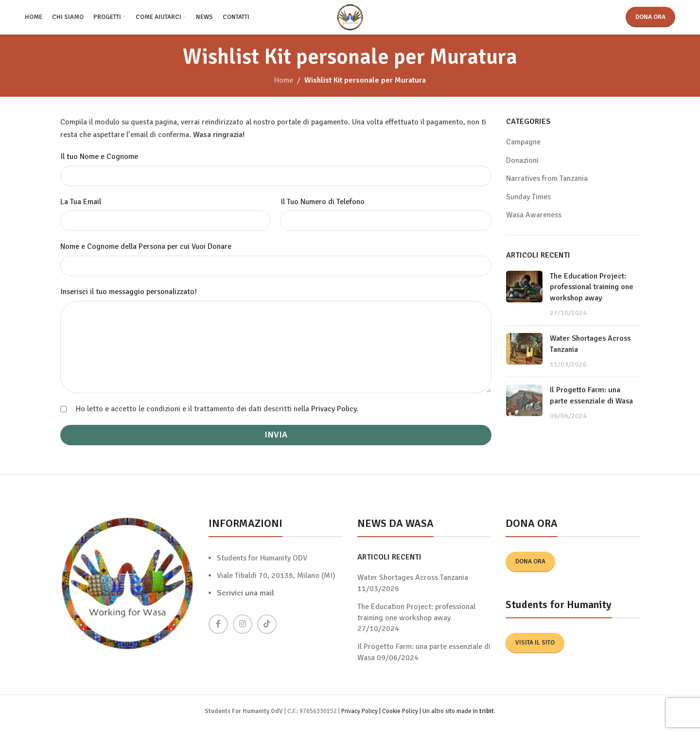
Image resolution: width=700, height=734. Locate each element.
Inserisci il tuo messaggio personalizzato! (129, 298)
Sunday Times (528, 204)
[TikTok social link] (267, 631)
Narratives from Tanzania (547, 186)
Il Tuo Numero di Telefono (323, 209)
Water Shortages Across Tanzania (413, 585)
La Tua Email (81, 209)
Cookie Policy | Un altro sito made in (431, 718)
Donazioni (522, 167)
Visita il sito (535, 649)
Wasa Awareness (534, 222)
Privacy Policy (334, 416)
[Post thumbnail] (524, 301)
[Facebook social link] (218, 631)
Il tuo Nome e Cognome (99, 164)
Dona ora (650, 20)
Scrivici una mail (245, 600)
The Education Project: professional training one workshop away (592, 294)
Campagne (523, 149)
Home (284, 87)
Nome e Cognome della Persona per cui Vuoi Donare (146, 254)
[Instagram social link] (243, 631)
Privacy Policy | (362, 718)
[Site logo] (350, 20)
